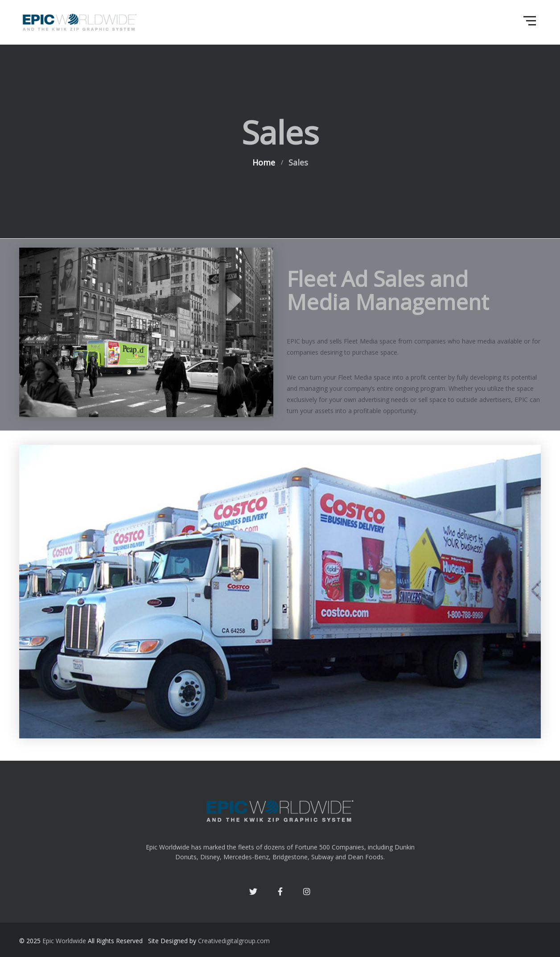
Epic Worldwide (64, 941)
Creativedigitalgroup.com (234, 941)
